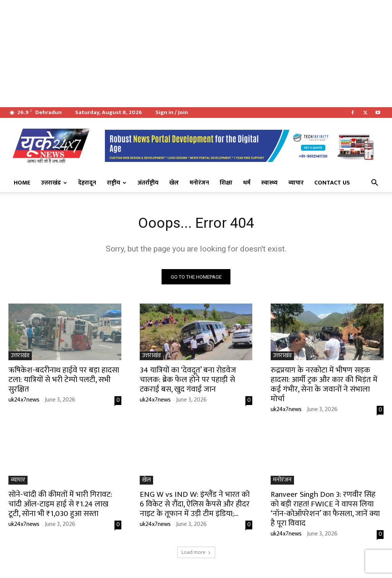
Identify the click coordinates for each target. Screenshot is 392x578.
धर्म (247, 183)
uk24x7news (24, 401)
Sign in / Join (172, 112)
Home (22, 183)
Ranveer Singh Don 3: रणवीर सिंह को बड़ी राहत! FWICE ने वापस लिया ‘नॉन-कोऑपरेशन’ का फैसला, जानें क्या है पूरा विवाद (325, 510)
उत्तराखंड (54, 183)
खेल (174, 183)
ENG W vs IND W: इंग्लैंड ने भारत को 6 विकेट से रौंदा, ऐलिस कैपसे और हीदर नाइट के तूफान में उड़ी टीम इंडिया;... (195, 505)
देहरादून (87, 183)
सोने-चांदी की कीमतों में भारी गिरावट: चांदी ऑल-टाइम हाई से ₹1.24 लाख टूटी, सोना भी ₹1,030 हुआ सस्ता (60, 505)
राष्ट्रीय (117, 183)
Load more (196, 554)
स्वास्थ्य (269, 183)
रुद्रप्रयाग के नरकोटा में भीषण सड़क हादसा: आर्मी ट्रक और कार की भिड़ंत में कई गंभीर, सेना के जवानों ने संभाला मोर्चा (324, 385)
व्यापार (296, 183)
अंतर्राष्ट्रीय (148, 183)
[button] (374, 183)
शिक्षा (226, 183)
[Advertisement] (196, 54)
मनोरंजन (199, 183)
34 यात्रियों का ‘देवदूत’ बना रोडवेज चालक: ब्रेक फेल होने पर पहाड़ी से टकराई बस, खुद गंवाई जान (188, 381)
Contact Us (332, 183)
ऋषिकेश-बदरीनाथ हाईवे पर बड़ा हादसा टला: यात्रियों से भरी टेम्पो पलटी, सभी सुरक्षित (64, 381)
